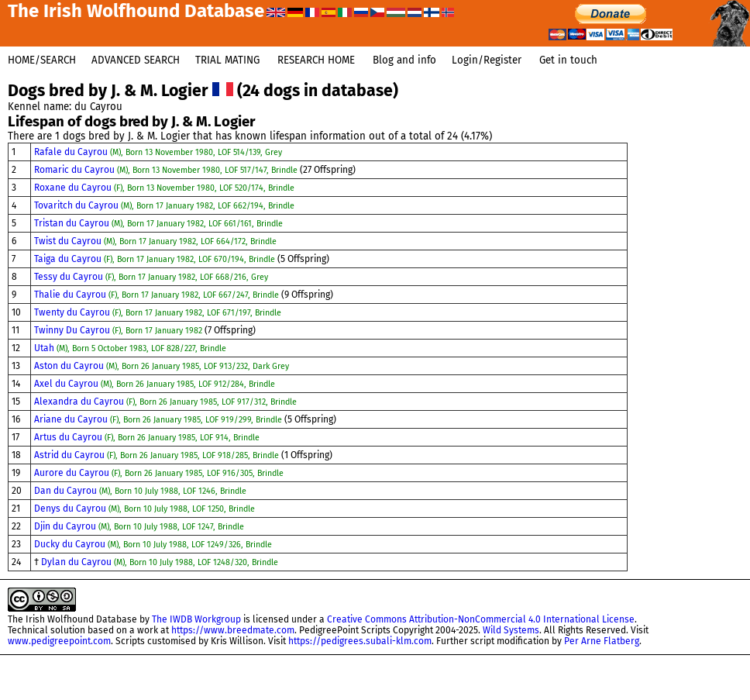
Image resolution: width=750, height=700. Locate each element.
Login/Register (487, 60)
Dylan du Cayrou (160, 562)
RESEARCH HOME (316, 60)
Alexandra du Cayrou (165, 402)
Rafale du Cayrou (158, 152)
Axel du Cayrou (155, 384)
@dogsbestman (713, 669)
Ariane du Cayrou (159, 419)
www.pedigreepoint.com (59, 641)
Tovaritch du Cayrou (164, 205)
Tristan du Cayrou (158, 223)
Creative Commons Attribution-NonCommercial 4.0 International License (481, 619)
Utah (130, 348)
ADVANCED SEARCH (136, 60)
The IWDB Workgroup (196, 619)
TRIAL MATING (227, 60)
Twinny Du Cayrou (119, 330)
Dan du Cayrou (140, 491)
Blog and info (404, 60)
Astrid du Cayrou (158, 455)
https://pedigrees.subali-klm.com (360, 641)
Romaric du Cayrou (167, 170)
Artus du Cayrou (147, 437)
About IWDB (722, 694)
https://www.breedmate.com (233, 630)
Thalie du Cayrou (158, 295)
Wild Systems (511, 630)
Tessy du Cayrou (151, 277)
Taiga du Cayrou (156, 259)
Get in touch (568, 60)
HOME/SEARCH (42, 60)
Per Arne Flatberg (602, 641)
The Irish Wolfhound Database (72, 619)
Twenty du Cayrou (158, 312)
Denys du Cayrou (144, 509)
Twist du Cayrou (155, 241)
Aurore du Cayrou (159, 473)
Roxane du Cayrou (164, 188)
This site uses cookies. (638, 694)
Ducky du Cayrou (153, 544)
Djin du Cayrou (139, 526)
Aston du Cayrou (162, 366)
